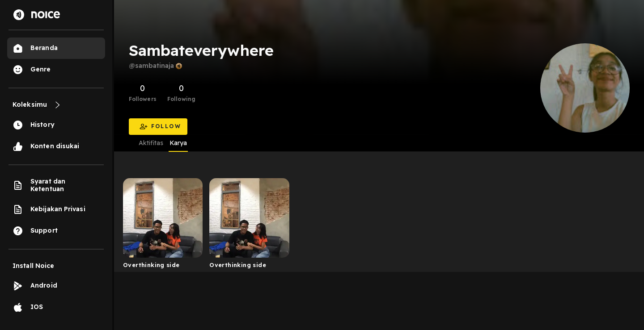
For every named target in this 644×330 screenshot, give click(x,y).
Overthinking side (151, 265)
